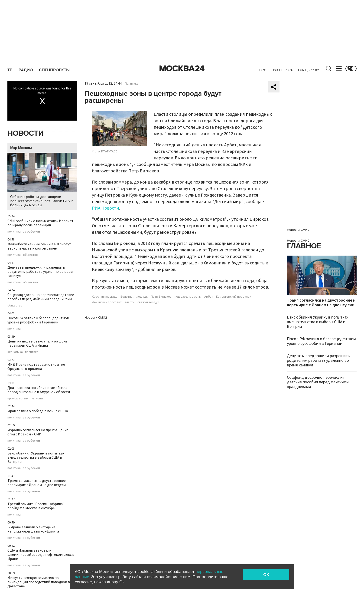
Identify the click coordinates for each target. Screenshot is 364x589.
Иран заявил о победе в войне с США (38, 411)
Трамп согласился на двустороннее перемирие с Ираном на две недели (37, 483)
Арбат (209, 297)
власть (130, 302)
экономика (15, 352)
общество (30, 255)
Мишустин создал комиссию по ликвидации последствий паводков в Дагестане (39, 582)
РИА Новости (106, 208)
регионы (37, 398)
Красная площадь (105, 297)
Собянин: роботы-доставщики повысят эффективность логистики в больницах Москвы (42, 180)
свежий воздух (148, 302)
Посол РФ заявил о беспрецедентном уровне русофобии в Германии (38, 320)
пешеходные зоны (188, 297)
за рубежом (31, 232)
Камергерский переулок (234, 297)
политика (14, 232)
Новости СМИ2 (96, 318)
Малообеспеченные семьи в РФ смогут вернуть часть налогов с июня (39, 246)
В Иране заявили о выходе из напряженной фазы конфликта (33, 529)
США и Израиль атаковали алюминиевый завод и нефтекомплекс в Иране (41, 555)
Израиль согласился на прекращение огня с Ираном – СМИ (38, 432)
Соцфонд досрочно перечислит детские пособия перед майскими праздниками (41, 297)
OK (266, 575)
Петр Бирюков (161, 297)
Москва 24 (182, 69)
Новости (26, 133)
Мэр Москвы (21, 148)
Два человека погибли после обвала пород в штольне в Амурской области (39, 390)
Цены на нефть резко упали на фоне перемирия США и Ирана (37, 343)
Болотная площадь (134, 297)
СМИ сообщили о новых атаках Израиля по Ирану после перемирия (40, 223)
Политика (132, 84)
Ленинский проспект (107, 302)
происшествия (18, 398)
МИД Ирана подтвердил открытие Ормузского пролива (36, 367)
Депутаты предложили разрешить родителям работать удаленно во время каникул (41, 272)
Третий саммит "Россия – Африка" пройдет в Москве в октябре (36, 506)
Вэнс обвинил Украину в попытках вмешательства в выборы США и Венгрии (36, 457)
